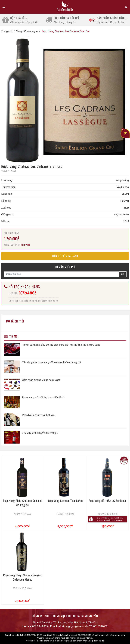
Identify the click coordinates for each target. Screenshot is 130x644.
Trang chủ (7, 31)
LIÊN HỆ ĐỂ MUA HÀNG (65, 256)
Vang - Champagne (27, 31)
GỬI (123, 274)
